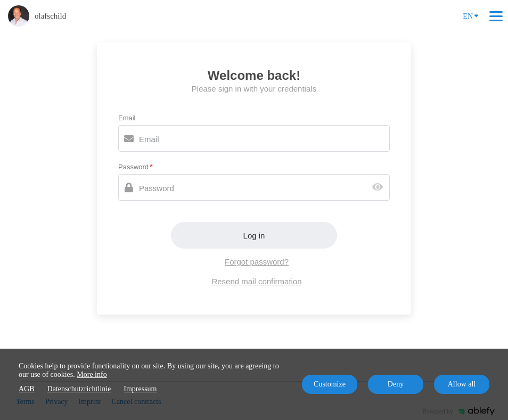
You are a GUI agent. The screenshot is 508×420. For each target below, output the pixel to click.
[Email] (254, 138)
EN (471, 15)
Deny (396, 384)
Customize (330, 384)
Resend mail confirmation (256, 281)
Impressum (140, 389)
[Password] (254, 187)
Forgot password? (257, 262)
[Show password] (380, 188)
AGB (27, 389)
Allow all (462, 384)
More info (92, 374)
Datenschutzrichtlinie (79, 389)
